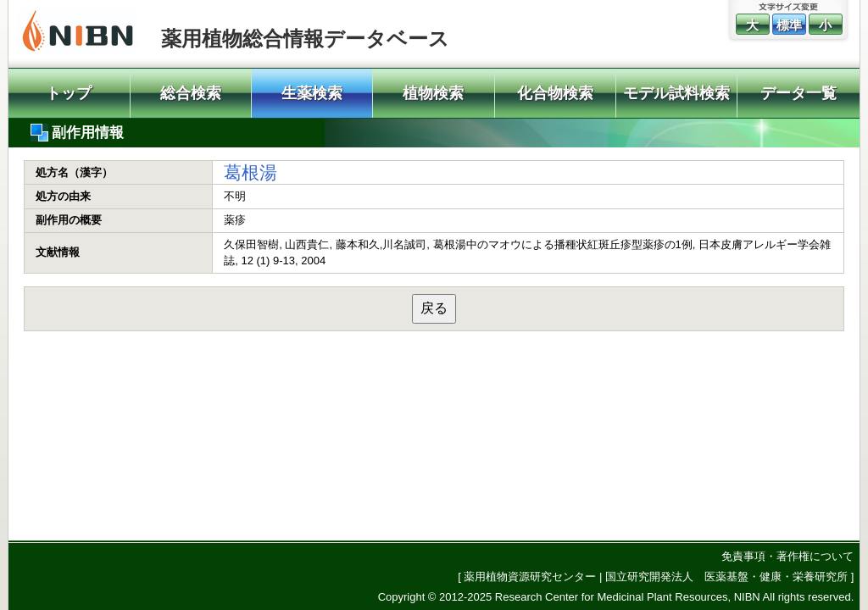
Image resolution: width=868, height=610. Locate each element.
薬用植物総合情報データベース (305, 39)
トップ (69, 93)
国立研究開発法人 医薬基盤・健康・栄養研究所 (726, 577)
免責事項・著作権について (787, 556)
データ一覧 (798, 93)
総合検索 (191, 93)
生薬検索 (312, 93)
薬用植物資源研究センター (530, 577)
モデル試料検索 (676, 93)
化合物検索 (555, 93)
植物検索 (433, 93)
